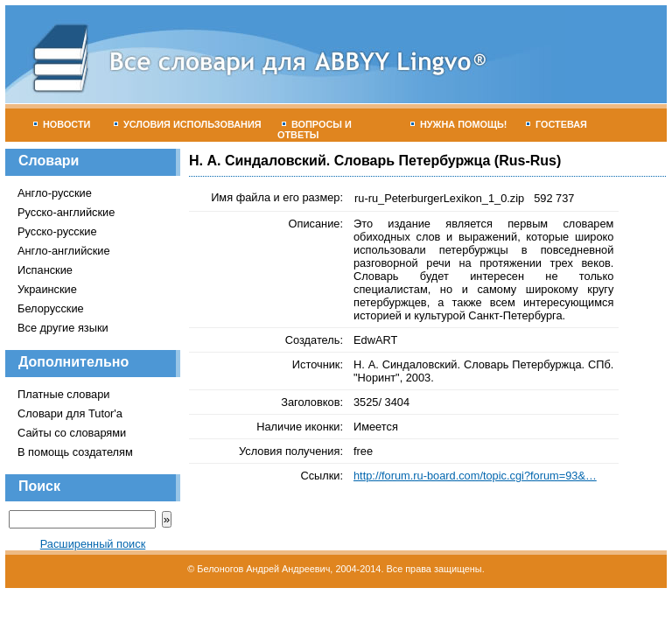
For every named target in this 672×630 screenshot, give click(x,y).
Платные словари (63, 394)
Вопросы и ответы (315, 129)
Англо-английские (64, 251)
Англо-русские (55, 193)
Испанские (45, 270)
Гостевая (556, 124)
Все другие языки (63, 328)
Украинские (47, 289)
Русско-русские (57, 231)
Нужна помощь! (459, 124)
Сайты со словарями (72, 433)
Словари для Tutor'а (70, 413)
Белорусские (51, 308)
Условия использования (188, 124)
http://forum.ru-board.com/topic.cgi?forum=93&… (475, 476)
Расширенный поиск (93, 544)
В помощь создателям (75, 452)
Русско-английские (66, 212)
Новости (62, 124)
